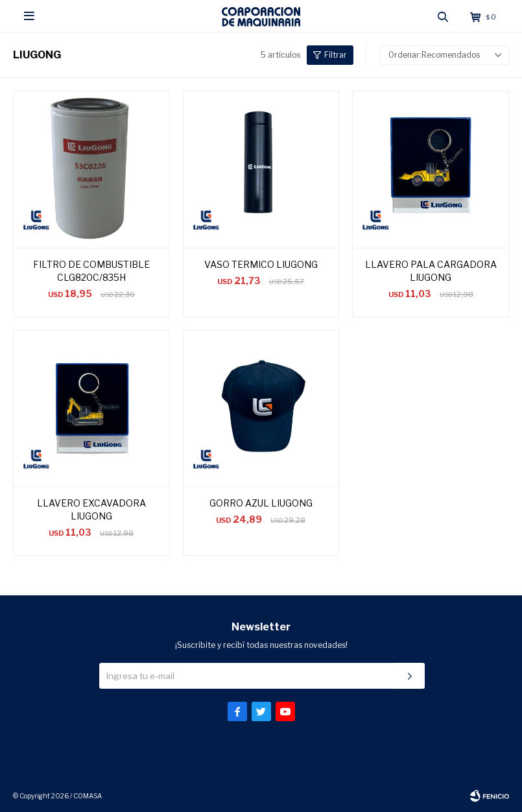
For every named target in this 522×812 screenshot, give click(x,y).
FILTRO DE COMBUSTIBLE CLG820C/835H (91, 271)
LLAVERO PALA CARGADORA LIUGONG (431, 271)
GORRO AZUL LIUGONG (261, 503)
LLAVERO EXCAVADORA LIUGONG (91, 509)
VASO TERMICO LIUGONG (261, 264)
